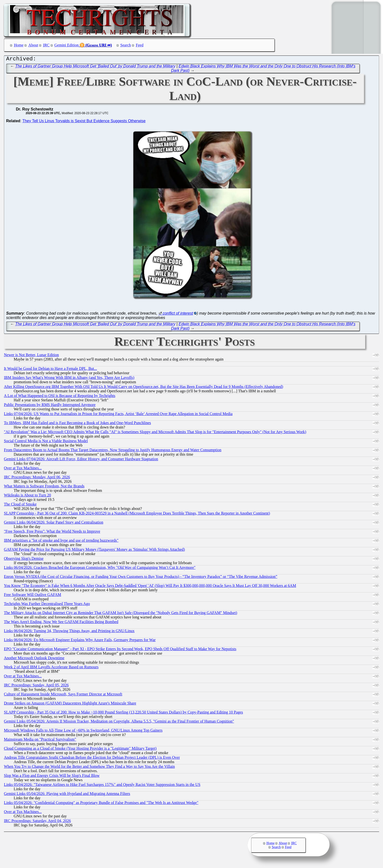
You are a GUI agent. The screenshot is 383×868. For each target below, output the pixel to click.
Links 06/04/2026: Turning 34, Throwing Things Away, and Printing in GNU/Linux (69, 632)
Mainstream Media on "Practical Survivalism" (40, 741)
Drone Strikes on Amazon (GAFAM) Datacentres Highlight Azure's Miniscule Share (70, 704)
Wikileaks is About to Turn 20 (27, 496)
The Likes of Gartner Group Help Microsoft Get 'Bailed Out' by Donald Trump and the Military (95, 67)
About (33, 45)
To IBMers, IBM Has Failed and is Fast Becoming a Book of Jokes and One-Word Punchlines (77, 424)
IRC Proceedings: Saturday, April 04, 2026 (37, 822)
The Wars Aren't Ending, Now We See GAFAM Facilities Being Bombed (61, 623)
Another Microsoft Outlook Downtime (34, 659)
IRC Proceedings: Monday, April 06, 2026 (37, 478)
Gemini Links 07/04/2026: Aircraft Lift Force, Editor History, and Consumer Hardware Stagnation (81, 460)
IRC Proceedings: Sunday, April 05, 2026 (36, 686)
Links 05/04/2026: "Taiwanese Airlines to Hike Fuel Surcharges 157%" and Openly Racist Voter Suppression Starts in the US (102, 786)
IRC (46, 45)
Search (126, 45)
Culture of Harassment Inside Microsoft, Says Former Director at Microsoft (63, 695)
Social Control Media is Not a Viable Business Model (46, 442)
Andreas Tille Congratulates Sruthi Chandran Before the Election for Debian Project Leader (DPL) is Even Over (92, 759)
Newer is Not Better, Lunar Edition (31, 356)
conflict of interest (178, 314)
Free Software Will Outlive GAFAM (32, 596)
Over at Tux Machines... (23, 469)
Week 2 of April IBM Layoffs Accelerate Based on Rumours (51, 668)
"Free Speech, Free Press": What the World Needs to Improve (52, 533)
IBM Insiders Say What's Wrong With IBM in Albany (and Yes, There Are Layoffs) (69, 379)
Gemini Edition (67, 45)
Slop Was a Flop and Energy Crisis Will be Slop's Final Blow (52, 777)
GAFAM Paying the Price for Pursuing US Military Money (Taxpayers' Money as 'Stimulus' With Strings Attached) (94, 551)
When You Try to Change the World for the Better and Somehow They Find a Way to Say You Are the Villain (89, 768)
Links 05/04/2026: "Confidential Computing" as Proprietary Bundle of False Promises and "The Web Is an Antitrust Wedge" (101, 804)
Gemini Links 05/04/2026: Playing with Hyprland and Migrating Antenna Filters (67, 795)
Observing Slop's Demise (24, 560)
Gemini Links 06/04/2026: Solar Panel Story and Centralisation (54, 523)
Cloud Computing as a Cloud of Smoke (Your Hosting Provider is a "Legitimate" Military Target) (80, 750)
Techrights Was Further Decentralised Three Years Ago (47, 605)
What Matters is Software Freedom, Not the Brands (44, 487)
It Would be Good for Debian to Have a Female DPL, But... (50, 370)
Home (19, 45)
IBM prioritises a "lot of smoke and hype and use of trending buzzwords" (61, 542)
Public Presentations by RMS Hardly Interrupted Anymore (50, 406)
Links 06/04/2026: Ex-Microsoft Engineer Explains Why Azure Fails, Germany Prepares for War (80, 641)
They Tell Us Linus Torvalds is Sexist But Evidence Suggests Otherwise (84, 122)
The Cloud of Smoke (20, 505)
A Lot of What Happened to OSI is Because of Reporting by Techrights (60, 397)
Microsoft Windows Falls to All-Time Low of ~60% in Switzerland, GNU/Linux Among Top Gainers (83, 731)
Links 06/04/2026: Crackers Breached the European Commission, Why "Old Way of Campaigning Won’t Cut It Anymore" (100, 569)
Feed (140, 45)
